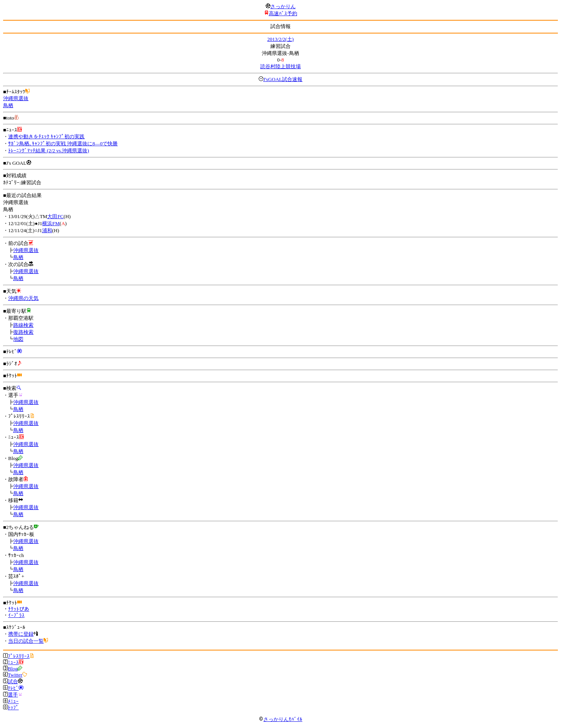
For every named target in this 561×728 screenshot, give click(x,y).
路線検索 (23, 325)
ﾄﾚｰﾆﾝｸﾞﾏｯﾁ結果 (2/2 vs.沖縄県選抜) (49, 151)
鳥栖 (8, 105)
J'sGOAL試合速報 (283, 79)
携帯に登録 (21, 634)
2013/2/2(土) (280, 39)
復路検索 (23, 332)
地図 (18, 339)
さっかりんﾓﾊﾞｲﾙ (280, 719)
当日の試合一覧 (26, 641)
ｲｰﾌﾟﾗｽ (16, 615)
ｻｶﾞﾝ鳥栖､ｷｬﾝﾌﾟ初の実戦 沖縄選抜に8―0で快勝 (63, 144)
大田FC (55, 216)
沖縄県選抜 (16, 98)
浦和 (47, 230)
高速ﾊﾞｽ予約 (283, 13)
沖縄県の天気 (23, 298)
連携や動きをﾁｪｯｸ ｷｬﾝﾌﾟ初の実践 (46, 137)
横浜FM (51, 223)
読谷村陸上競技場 (280, 66)
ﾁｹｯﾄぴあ (19, 609)
